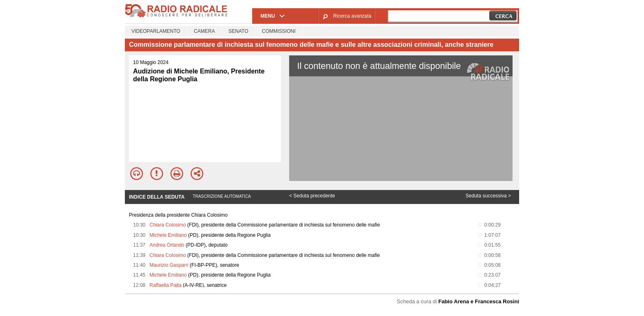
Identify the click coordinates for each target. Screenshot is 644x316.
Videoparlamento (156, 31)
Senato (238, 31)
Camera (204, 31)
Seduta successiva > (488, 196)
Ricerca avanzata (352, 16)
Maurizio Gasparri (169, 265)
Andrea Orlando (167, 245)
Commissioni (279, 31)
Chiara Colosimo (168, 225)
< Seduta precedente (312, 196)
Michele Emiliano (168, 235)
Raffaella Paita (166, 285)
